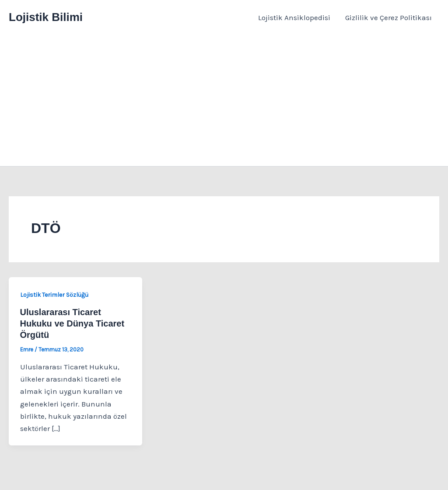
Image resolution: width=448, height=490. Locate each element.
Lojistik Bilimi (46, 17)
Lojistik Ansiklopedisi (294, 17)
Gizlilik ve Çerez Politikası (388, 17)
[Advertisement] (224, 101)
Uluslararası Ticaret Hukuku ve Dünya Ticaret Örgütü (72, 323)
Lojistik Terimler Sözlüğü (54, 295)
